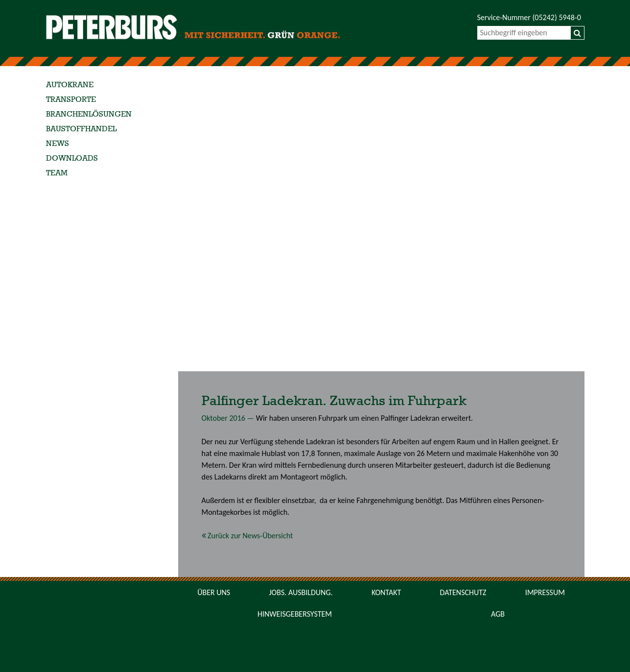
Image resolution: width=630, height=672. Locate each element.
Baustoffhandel (81, 129)
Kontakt (386, 592)
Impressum (545, 592)
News (58, 144)
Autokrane (70, 85)
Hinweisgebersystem (295, 614)
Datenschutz (463, 592)
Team (57, 173)
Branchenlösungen (89, 115)
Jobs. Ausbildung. (301, 592)
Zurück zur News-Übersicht (247, 536)
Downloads (72, 159)
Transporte (71, 100)
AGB (498, 614)
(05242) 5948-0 (557, 17)
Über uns (214, 592)
